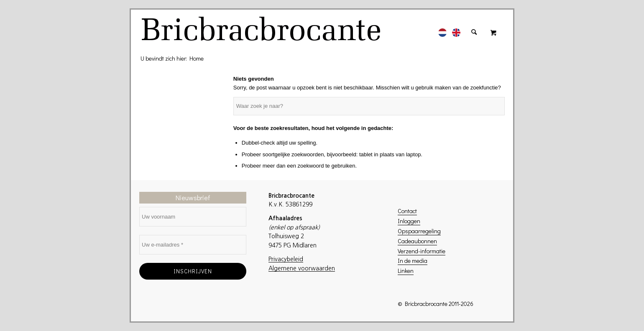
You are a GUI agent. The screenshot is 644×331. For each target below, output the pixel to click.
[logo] (262, 32)
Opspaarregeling (419, 231)
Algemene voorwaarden (302, 268)
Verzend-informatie (422, 251)
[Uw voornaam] (193, 217)
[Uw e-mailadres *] (193, 245)
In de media (413, 261)
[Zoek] (474, 28)
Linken (406, 271)
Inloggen (409, 221)
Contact (407, 211)
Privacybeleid (286, 259)
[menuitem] (442, 28)
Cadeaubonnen (417, 241)
